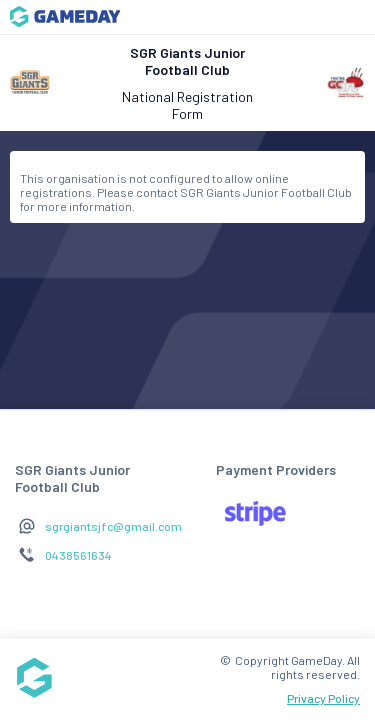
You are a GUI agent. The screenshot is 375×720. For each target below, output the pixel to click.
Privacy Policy (323, 698)
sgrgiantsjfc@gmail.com (113, 526)
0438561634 (78, 555)
